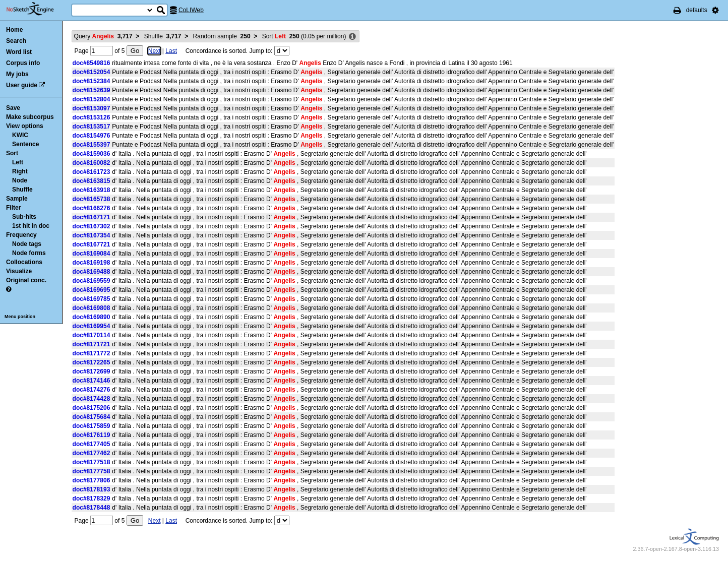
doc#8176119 (92, 435)
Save (13, 108)
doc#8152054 (92, 72)
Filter (13, 208)
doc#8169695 (92, 290)
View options (25, 126)
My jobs (17, 74)
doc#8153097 (92, 108)
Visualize (19, 271)
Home (14, 30)
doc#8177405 (92, 444)
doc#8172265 (92, 362)
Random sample (222, 36)
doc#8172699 (92, 371)
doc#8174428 (92, 399)
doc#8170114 (92, 335)
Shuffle (22, 190)
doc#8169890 (92, 317)
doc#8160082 (92, 163)
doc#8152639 (92, 90)
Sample (17, 199)
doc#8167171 (92, 217)
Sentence (25, 144)
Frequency (21, 235)
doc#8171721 (92, 344)
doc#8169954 (92, 326)
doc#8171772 (92, 353)
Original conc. (26, 280)
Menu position (20, 317)
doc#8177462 (92, 453)
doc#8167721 (92, 244)
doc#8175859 (92, 426)
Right (20, 171)
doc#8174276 (92, 390)
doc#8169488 (92, 272)
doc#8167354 (92, 235)
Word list (19, 52)
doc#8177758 (92, 471)
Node (20, 180)
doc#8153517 (92, 127)
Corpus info (23, 63)
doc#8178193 (92, 489)
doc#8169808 (92, 308)
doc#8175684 (92, 417)
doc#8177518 (92, 462)
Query (103, 36)
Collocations (24, 262)
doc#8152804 (92, 99)
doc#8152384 (92, 81)
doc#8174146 (92, 381)
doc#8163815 (92, 181)
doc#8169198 (92, 263)
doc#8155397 (92, 145)
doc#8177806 (92, 480)
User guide (22, 85)
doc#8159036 (92, 154)
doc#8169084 (92, 254)
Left (18, 162)
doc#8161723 (92, 172)
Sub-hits (24, 217)
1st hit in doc (31, 226)
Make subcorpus (30, 117)
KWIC (20, 135)
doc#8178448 (92, 508)
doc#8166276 (92, 208)
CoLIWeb (191, 10)
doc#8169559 (92, 281)
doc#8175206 (92, 408)
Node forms (29, 253)
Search (16, 41)
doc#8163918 (92, 190)
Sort (12, 153)
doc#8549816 (92, 63)
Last (171, 51)
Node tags (27, 244)
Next (155, 51)
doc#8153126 (92, 117)
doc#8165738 (92, 199)
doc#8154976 (92, 136)
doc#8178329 (92, 498)
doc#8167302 (92, 226)
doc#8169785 (92, 299)
